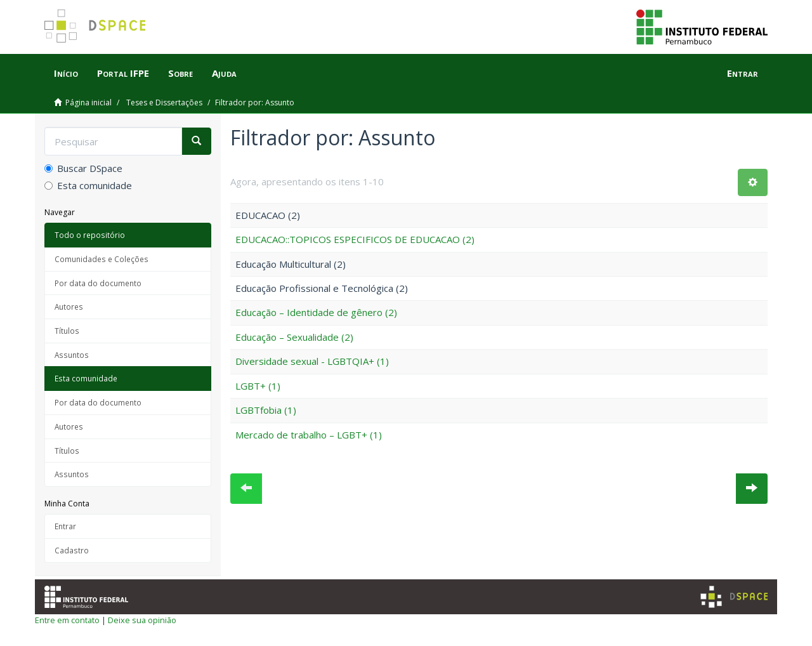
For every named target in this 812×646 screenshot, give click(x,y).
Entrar (65, 526)
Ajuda (224, 73)
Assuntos (72, 355)
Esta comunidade (88, 185)
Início (66, 73)
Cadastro (72, 550)
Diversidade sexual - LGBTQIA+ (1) (312, 361)
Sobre (180, 73)
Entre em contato (67, 620)
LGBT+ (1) (258, 386)
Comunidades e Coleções (101, 259)
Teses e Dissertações (164, 102)
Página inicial (88, 102)
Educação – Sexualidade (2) (294, 337)
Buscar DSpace (83, 168)
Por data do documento (98, 283)
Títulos (67, 331)
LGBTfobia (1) (266, 410)
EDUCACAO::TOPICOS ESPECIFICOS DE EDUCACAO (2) (355, 239)
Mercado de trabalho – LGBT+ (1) (309, 435)
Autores (69, 307)
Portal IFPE (123, 73)
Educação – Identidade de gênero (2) (316, 312)
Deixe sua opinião (142, 620)
